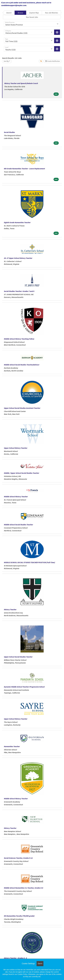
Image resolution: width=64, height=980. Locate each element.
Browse (20, 13)
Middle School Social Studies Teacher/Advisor (22, 365)
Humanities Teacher (12, 746)
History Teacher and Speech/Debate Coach (21, 83)
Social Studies (9, 132)
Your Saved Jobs (32, 17)
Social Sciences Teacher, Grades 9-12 (18, 858)
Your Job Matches (51, 13)
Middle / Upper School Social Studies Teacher (22, 473)
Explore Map (34, 13)
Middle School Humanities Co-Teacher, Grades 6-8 (23, 888)
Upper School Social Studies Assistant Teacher (22, 408)
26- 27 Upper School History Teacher (18, 258)
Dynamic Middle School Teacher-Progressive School (24, 687)
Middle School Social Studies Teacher (18, 525)
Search (9, 13)
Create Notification (53, 61)
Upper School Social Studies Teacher (18, 657)
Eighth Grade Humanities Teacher (17, 222)
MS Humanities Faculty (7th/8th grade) (19, 916)
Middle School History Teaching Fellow (19, 339)
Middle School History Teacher (16, 497)
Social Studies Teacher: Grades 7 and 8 (19, 291)
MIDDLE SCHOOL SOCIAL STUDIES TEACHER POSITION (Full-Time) (29, 562)
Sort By (6, 61)
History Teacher (10, 609)
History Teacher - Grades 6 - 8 (15, 958)
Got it (40, 964)
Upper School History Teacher (16, 448)
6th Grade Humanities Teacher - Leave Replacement (24, 169)
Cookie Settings (28, 964)
